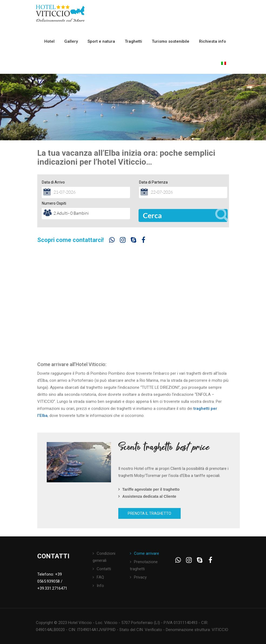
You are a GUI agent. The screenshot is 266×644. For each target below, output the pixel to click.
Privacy (140, 577)
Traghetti (133, 41)
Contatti (104, 569)
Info (100, 586)
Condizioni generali (104, 557)
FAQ (100, 577)
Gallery (71, 41)
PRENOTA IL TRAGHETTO (149, 513)
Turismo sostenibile (171, 41)
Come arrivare (147, 553)
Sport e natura (101, 41)
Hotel (49, 41)
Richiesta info (213, 41)
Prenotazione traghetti (144, 565)
